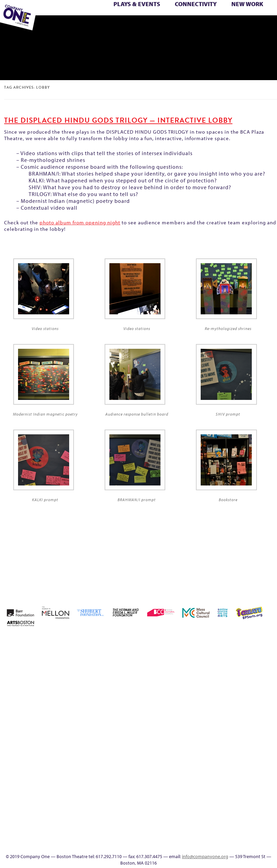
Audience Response (195, 829)
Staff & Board (210, 747)
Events (195, 845)
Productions (131, 26)
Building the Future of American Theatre (190, 657)
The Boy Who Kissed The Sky (232, 19)
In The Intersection (195, 837)
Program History (195, 796)
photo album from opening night (80, 222)
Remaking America (220, 731)
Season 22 (260, 731)
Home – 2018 (200, 706)
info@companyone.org (205, 856)
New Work (247, 4)
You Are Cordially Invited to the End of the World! (83, 26)
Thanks (180, 26)
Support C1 (220, 747)
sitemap (91, 26)
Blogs (195, 821)
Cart (230, 665)
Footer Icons (101, 26)
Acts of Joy (220, 641)
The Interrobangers (260, 19)
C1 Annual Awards (211, 26)
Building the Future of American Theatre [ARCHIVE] (200, 657)
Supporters (200, 26)
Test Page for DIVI (230, 747)
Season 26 (181, 747)
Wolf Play (61, 26)
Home (171, 641)
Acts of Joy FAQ (229, 641)
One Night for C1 (200, 731)
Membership (270, 706)
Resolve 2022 (250, 731)
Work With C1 (72, 26)
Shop (200, 747)
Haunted (190, 706)
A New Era (200, 641)
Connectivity (196, 4)
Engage (160, 26)
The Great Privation (251, 19)
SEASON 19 (170, 26)
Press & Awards (220, 26)
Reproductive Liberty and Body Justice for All (230, 723)
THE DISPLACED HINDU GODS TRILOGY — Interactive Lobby (118, 120)
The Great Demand (240, 19)
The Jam (269, 19)
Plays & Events (137, 4)
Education (111, 26)
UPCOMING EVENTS (195, 804)
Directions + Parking (191, 26)
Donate (260, 665)
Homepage (210, 706)
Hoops (220, 706)
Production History (210, 731)
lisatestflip (260, 706)
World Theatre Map (195, 813)
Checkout (240, 665)
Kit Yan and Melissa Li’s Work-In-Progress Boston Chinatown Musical (240, 690)
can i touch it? (220, 665)
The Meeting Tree (53, 26)
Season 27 (190, 747)
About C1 (210, 641)
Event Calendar (121, 26)
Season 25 (171, 747)
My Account (181, 731)
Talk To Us (140, 26)
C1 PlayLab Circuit (195, 788)
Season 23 (270, 731)
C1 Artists (150, 26)
